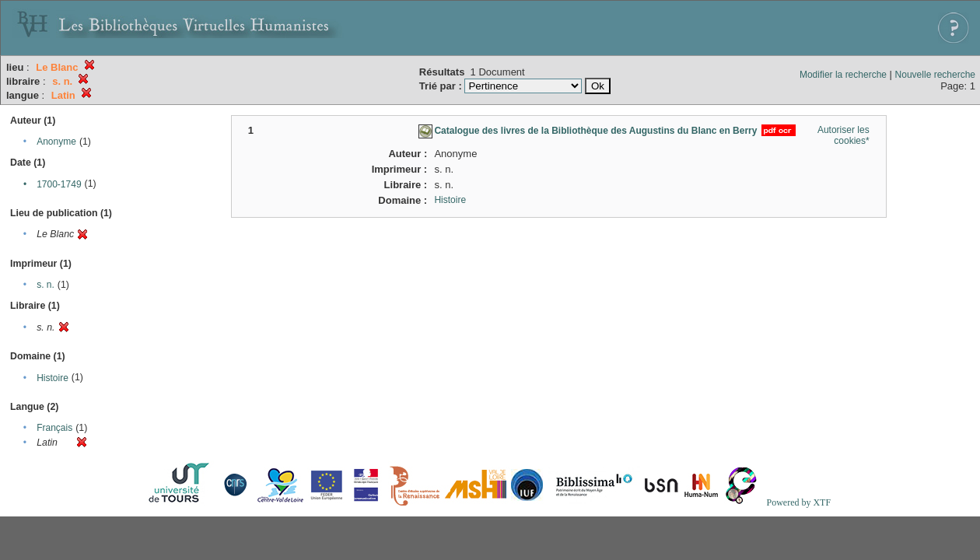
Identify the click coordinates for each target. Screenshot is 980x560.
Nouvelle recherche (935, 75)
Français (54, 428)
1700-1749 (59, 184)
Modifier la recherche (843, 75)
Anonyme (56, 142)
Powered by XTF (798, 502)
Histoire (52, 378)
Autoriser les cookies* (843, 135)
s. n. (45, 285)
